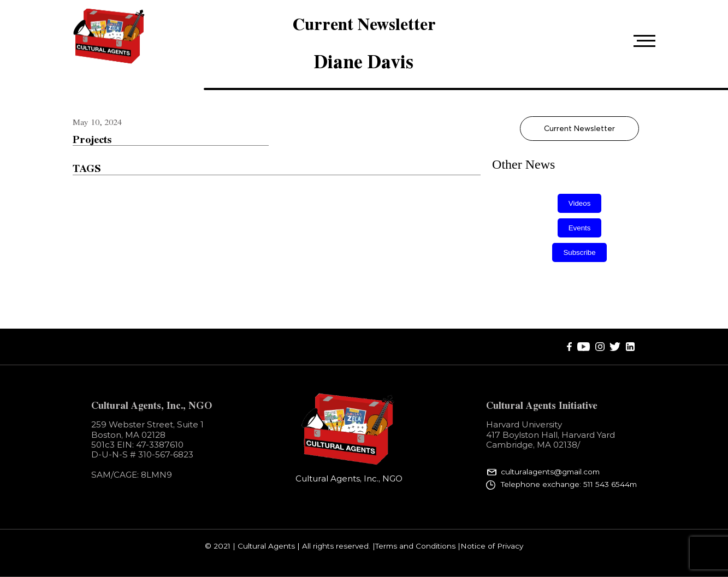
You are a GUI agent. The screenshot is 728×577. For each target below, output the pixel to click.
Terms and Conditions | (418, 546)
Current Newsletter (579, 128)
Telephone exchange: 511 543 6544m (569, 484)
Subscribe (579, 252)
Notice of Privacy (492, 546)
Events (580, 228)
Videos (580, 203)
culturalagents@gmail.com (550, 472)
